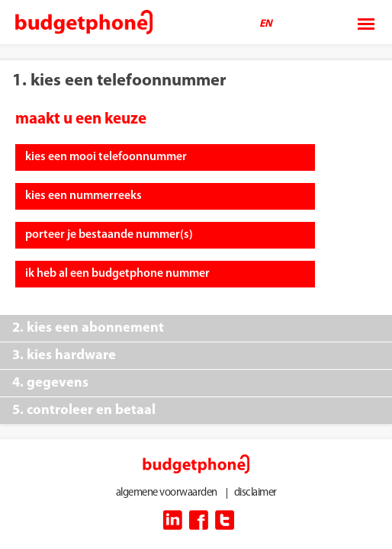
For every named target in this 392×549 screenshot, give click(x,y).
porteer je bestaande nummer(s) (109, 235)
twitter (225, 520)
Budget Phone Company (84, 23)
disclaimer (255, 493)
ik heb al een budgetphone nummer (117, 274)
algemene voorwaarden (167, 493)
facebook (199, 520)
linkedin (173, 520)
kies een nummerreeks (84, 196)
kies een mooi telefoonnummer (106, 157)
